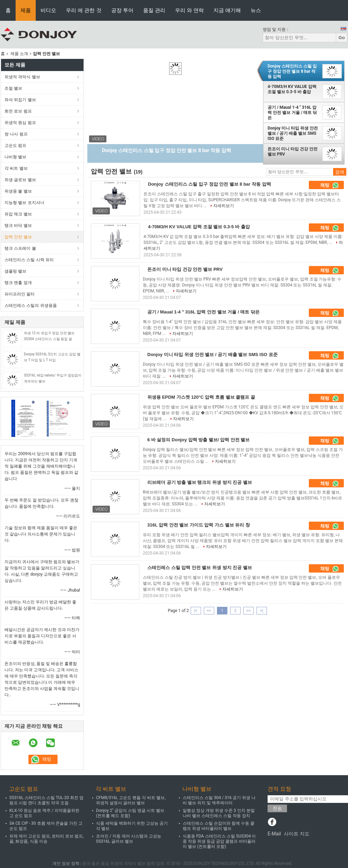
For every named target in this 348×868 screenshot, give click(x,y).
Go (342, 38)
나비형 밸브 (15, 157)
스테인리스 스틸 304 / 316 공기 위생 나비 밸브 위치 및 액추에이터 (219, 800)
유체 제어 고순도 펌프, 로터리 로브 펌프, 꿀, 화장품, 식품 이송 (47, 839)
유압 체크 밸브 (18, 214)
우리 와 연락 (189, 10)
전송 (277, 808)
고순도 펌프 (15, 145)
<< (209, 611)
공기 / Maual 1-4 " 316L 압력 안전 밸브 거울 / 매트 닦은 (292, 113)
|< (196, 611)
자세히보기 (224, 206)
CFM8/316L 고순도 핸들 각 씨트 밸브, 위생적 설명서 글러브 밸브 (131, 800)
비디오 (48, 10)
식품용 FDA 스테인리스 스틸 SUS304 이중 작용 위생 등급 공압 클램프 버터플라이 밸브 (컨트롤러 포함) (219, 841)
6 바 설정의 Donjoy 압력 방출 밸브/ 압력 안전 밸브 (198, 440)
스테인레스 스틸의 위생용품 (31, 305)
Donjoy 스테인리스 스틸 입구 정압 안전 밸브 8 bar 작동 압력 (292, 71)
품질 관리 (154, 10)
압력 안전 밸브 (18, 237)
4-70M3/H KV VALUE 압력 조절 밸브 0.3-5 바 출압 (292, 89)
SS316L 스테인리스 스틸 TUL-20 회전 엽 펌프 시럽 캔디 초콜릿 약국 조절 (46, 800)
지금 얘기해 (227, 10)
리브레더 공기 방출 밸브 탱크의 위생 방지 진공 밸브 (200, 482)
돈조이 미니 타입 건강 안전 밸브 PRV (293, 152)
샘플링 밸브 (15, 271)
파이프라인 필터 (20, 294)
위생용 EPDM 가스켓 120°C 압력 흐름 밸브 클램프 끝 (201, 397)
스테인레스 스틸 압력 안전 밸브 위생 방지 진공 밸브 (200, 568)
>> (248, 611)
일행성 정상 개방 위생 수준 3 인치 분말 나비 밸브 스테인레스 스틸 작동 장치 (219, 813)
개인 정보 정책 (66, 863)
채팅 (330, 185)
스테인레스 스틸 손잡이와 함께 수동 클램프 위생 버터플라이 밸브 (219, 826)
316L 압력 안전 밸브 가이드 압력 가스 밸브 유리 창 (199, 525)
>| (262, 611)
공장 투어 (122, 10)
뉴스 (256, 10)
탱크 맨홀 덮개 (18, 283)
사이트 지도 (297, 834)
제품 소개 (19, 54)
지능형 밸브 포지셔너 (24, 203)
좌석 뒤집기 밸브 (20, 100)
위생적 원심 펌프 (20, 123)
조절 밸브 (13, 88)
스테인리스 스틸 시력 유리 (29, 260)
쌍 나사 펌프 (16, 134)
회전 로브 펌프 (18, 111)
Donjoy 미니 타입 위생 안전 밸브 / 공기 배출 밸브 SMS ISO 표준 (293, 133)
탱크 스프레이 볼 (20, 248)
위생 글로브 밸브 (20, 180)
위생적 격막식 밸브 (22, 77)
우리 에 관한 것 (84, 10)
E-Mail (274, 834)
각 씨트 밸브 (16, 168)
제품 (26, 10)
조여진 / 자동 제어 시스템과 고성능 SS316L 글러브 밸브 (129, 839)
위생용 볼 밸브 (18, 191)
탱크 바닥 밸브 (18, 225)
